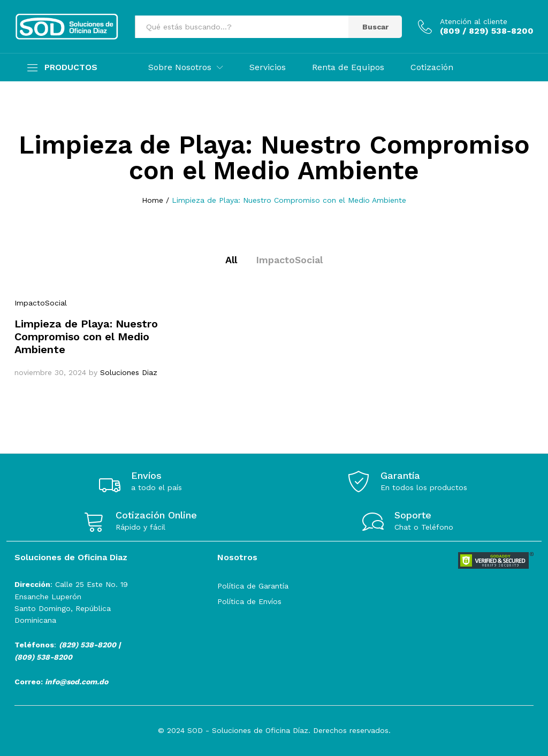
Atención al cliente (474, 21)
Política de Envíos (249, 601)
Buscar (375, 27)
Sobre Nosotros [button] (180, 67)
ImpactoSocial (289, 260)
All (231, 260)
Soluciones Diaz (129, 372)
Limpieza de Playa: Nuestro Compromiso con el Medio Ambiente (86, 337)
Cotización (432, 67)
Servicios (268, 67)
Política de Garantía (253, 586)
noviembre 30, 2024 (50, 372)
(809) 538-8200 (43, 657)
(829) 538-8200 (87, 645)
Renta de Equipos (348, 67)
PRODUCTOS (71, 67)
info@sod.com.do (77, 682)
